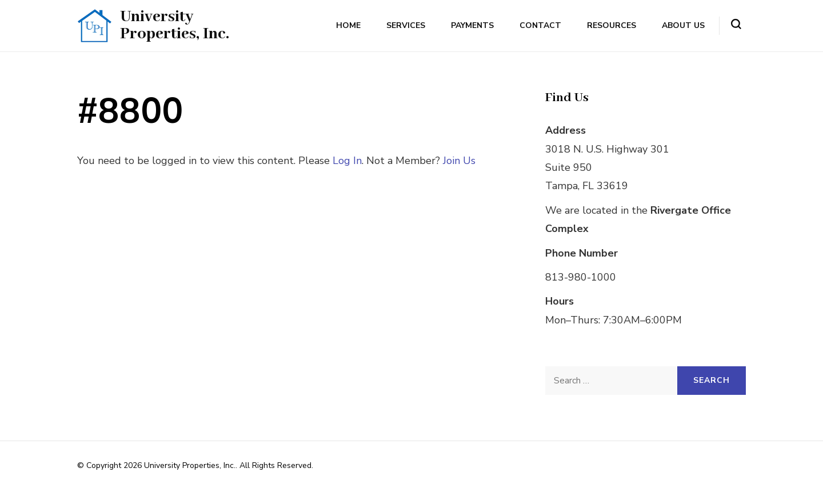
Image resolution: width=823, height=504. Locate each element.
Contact (540, 25)
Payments (472, 25)
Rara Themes (446, 465)
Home (348, 25)
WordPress (97, 480)
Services (406, 25)
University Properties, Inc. (175, 25)
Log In (347, 161)
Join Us (459, 161)
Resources (612, 25)
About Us (683, 25)
